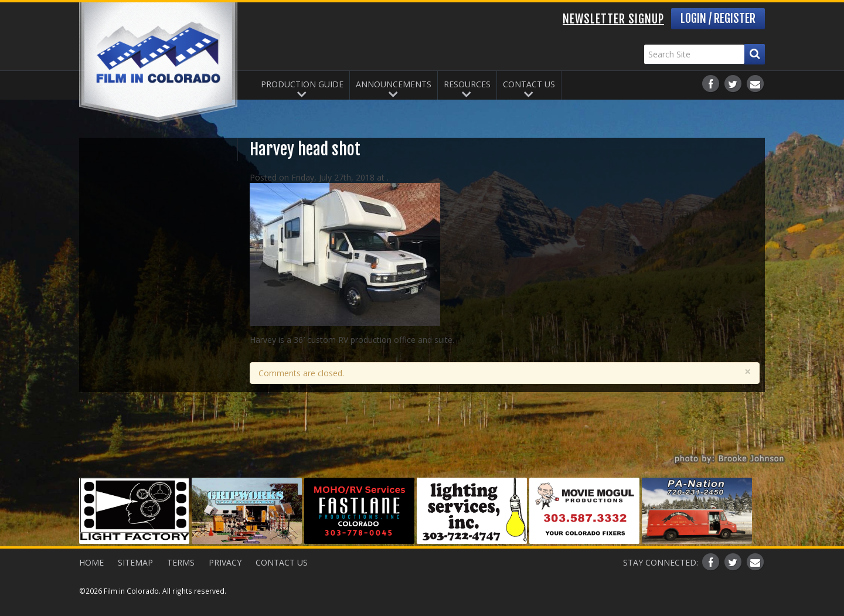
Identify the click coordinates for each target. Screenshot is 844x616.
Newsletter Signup (613, 19)
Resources (467, 84)
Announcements (394, 84)
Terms (181, 562)
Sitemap (135, 562)
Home (91, 562)
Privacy (225, 562)
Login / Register (718, 18)
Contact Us (529, 84)
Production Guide (302, 84)
